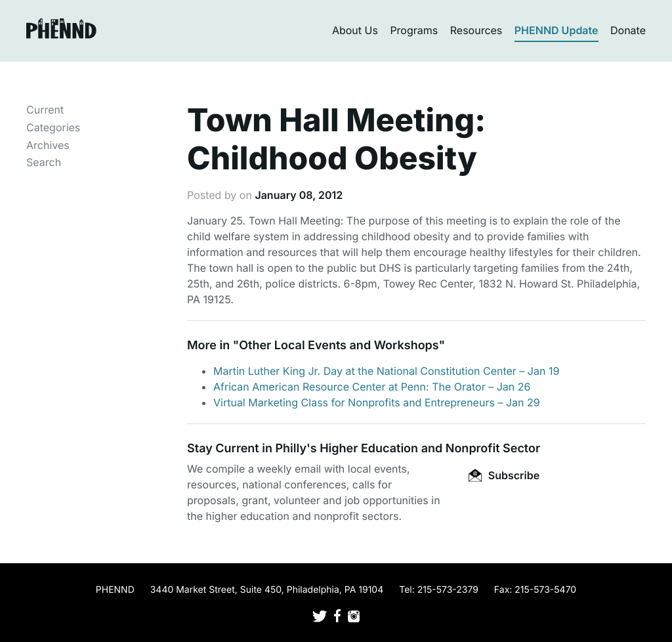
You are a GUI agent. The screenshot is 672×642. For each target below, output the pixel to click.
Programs (414, 30)
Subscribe (504, 475)
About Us (355, 30)
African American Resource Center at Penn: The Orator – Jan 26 (372, 387)
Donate (628, 30)
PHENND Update (556, 30)
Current (45, 110)
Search (44, 162)
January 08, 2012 (299, 195)
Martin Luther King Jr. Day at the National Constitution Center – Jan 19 (386, 371)
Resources (476, 30)
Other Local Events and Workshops (339, 346)
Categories (53, 127)
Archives (48, 145)
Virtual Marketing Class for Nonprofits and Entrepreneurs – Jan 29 (377, 402)
